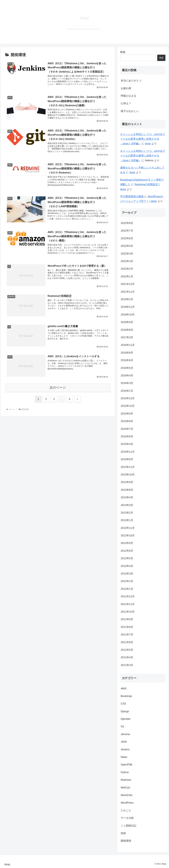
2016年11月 (128, 345)
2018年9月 (127, 322)
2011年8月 (127, 627)
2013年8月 (127, 490)
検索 (123, 52)
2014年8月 (127, 459)
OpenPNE (127, 765)
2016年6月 (127, 360)
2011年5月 (127, 650)
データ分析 (127, 818)
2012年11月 (128, 528)
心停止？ (126, 103)
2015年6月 (127, 436)
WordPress (127, 803)
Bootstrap (126, 696)
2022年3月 (127, 261)
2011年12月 (128, 596)
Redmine (126, 780)
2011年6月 (127, 642)
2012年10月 (128, 536)
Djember (126, 719)
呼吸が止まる (129, 96)
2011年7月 (127, 635)
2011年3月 (127, 665)
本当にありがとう (131, 81)
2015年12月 (128, 398)
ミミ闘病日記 (129, 826)
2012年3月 (127, 574)
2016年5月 (127, 368)
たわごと (126, 810)
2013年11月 (128, 467)
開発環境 (126, 841)
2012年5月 (127, 558)
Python (125, 772)
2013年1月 (127, 520)
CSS (123, 704)
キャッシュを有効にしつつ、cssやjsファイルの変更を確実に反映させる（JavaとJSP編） (143, 139)
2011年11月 (128, 604)
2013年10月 (128, 475)
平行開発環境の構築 (132, 196)
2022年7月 (127, 231)
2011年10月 (128, 612)
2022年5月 (127, 246)
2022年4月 (127, 254)
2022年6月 (127, 238)
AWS (124, 689)
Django (125, 711)
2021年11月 (128, 292)
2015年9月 (127, 414)
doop (148, 144)
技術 (123, 833)
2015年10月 (128, 406)
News (124, 757)
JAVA (124, 742)
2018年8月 (127, 330)
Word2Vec (127, 795)
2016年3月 (127, 383)
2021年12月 (128, 284)
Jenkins (125, 749)
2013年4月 (127, 497)
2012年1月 (127, 589)
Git (122, 726)
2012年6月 (127, 551)
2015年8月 (127, 421)
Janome (125, 734)
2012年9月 (127, 543)
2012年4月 (127, 566)
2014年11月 (128, 452)
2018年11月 (128, 307)
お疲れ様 (126, 88)
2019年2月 (127, 299)
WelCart (125, 788)
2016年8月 (127, 353)
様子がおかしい (130, 111)
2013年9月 (127, 482)
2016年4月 (127, 376)
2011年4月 (127, 657)
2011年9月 (127, 619)
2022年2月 (127, 269)
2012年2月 (127, 581)
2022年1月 (127, 276)
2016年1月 (127, 391)
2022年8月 (127, 223)
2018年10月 (128, 315)
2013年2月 (127, 513)
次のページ (58, 388)
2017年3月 (127, 337)
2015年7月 (127, 429)
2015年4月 (127, 444)
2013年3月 (127, 505)
